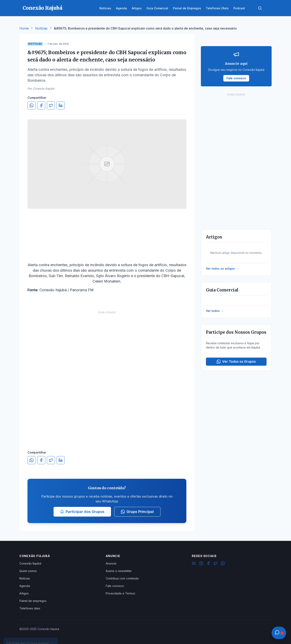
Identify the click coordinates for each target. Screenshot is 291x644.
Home (24, 28)
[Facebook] (208, 564)
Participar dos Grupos (82, 512)
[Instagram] (201, 564)
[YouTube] (194, 564)
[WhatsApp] (223, 564)
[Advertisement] (107, 377)
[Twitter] (216, 564)
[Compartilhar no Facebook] (41, 105)
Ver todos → (215, 311)
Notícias (41, 28)
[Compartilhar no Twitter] (51, 105)
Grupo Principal (137, 512)
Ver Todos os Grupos (236, 362)
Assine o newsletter (119, 571)
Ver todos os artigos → (222, 269)
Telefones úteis (30, 608)
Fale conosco (115, 586)
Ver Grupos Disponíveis (31, 634)
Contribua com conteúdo (122, 578)
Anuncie (111, 563)
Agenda (25, 586)
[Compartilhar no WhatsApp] (32, 105)
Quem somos (28, 571)
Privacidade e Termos (120, 593)
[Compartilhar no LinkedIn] (61, 105)
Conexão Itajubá (30, 563)
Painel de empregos (33, 601)
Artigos (24, 593)
